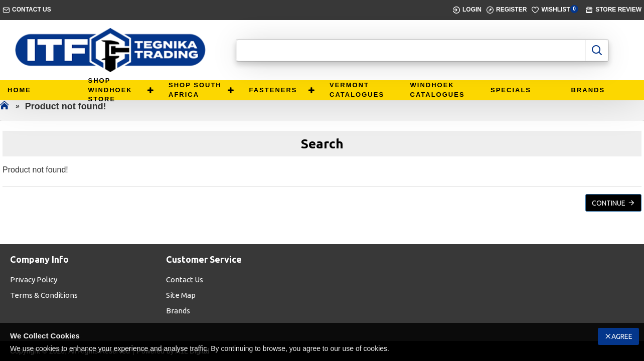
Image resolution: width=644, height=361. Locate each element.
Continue (609, 203)
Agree (622, 336)
